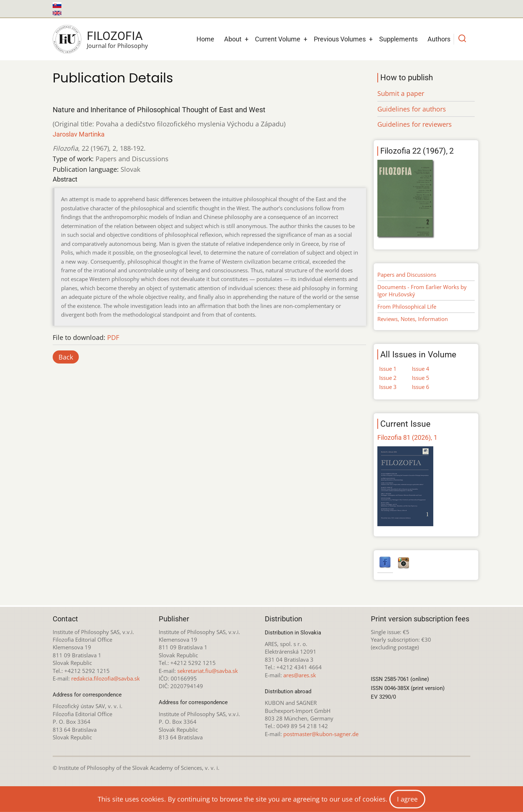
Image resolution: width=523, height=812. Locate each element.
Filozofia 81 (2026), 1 (407, 437)
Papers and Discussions (407, 275)
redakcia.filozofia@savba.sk (106, 678)
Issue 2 (388, 378)
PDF (113, 337)
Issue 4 (421, 369)
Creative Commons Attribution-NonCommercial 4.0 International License (306, 790)
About (233, 39)
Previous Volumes (340, 39)
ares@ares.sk (300, 675)
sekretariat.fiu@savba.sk (208, 671)
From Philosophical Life (407, 306)
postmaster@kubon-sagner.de (321, 734)
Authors (439, 39)
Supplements (398, 39)
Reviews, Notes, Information (413, 319)
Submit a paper (401, 93)
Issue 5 (421, 378)
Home (205, 39)
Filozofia (115, 36)
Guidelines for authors (412, 109)
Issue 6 (421, 387)
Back (66, 357)
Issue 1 (388, 369)
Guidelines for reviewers (415, 124)
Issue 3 (388, 387)
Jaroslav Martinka (79, 134)
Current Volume (278, 39)
